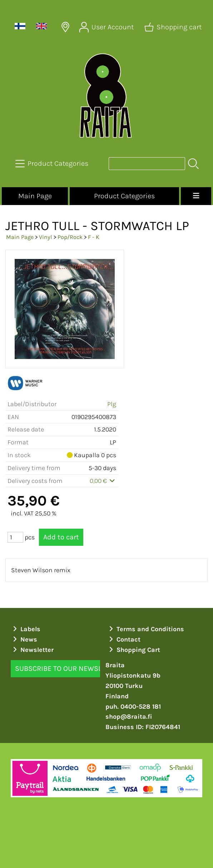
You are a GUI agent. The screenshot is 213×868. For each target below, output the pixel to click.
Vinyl (46, 237)
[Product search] (147, 164)
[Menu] (196, 196)
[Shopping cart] (174, 27)
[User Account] (107, 27)
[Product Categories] (53, 164)
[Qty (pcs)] (15, 537)
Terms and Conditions (146, 629)
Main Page (35, 196)
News (24, 639)
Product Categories (124, 196)
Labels (26, 629)
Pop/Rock (70, 237)
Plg (112, 404)
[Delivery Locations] (65, 27)
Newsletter (32, 650)
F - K (94, 237)
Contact (124, 639)
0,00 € (103, 481)
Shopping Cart (134, 650)
